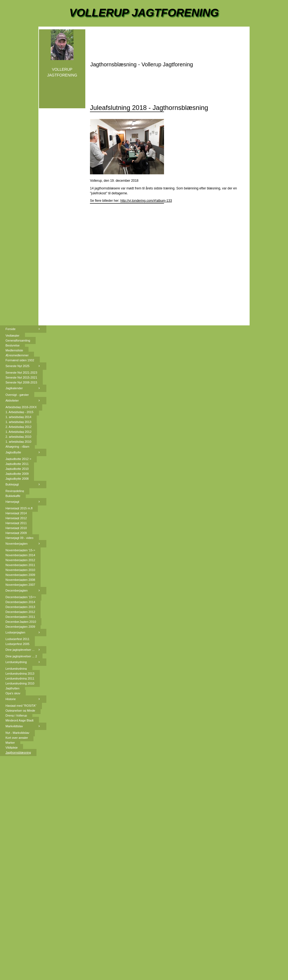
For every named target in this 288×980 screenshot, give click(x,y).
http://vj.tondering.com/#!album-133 (146, 201)
